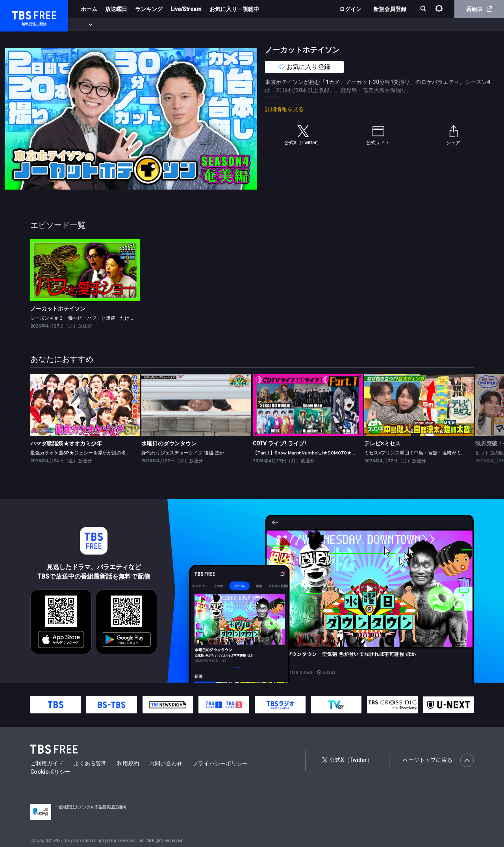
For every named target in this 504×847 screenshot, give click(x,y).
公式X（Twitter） (347, 760)
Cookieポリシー (50, 772)
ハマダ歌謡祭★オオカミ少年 (66, 443)
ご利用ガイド (47, 763)
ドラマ (159, 25)
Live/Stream (186, 9)
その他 (312, 25)
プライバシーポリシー (220, 763)
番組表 (479, 9)
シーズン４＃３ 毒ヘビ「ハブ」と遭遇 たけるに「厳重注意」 (99, 318)
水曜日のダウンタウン (169, 443)
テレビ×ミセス (382, 443)
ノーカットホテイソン (58, 309)
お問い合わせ (166, 763)
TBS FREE (21, 14)
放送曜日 (116, 9)
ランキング (149, 9)
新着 (85, 25)
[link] (85, 270)
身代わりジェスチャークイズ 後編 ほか (183, 453)
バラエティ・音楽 (196, 25)
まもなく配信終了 (121, 25)
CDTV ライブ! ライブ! (279, 443)
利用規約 (128, 763)
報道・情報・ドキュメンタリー (260, 25)
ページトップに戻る (438, 760)
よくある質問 (90, 763)
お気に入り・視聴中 (234, 9)
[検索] (424, 9)
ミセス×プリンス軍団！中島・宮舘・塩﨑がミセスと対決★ (427, 453)
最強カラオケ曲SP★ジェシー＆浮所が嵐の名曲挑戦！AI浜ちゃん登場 (104, 453)
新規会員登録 (390, 9)
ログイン (350, 9)
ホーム (89, 9)
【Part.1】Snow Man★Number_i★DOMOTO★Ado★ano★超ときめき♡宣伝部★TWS (343, 453)
